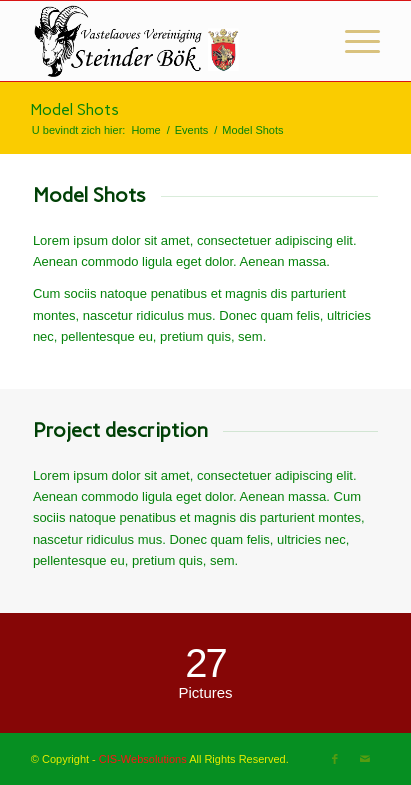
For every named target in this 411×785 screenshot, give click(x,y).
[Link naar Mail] (365, 759)
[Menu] (352, 41)
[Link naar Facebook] (335, 759)
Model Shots (75, 109)
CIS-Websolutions (143, 759)
